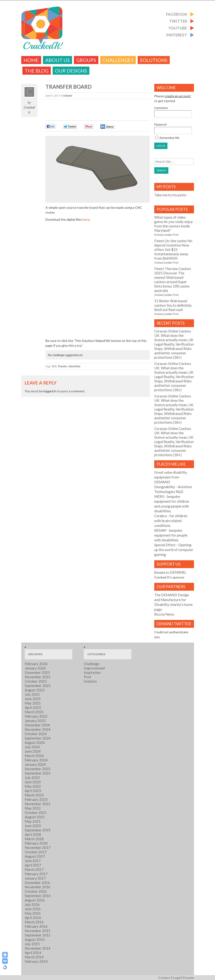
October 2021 (36, 813)
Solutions (154, 60)
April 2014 (33, 953)
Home (31, 60)
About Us (58, 60)
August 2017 (35, 856)
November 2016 (38, 887)
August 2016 (35, 900)
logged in (50, 391)
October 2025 (36, 681)
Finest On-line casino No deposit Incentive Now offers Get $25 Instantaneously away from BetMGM (173, 249)
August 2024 (35, 742)
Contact (164, 978)
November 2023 (38, 769)
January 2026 (35, 668)
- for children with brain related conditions (171, 521)
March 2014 (34, 957)
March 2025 (34, 712)
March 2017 (34, 869)
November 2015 (38, 931)
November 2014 (38, 948)
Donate (189, 978)
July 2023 (32, 778)
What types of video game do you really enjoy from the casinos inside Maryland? (174, 224)
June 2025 (33, 699)
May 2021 (33, 821)
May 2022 (33, 808)
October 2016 (36, 891)
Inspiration (92, 672)
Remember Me (167, 138)
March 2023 (34, 795)
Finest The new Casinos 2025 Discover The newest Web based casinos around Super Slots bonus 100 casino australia (173, 280)
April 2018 (33, 834)
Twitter (178, 21)
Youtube (178, 28)
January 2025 (35, 721)
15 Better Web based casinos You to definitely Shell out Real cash (173, 305)
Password (173, 128)
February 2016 (36, 926)
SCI (54, 366)
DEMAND (178, 572)
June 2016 (33, 909)
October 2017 (36, 852)
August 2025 (35, 690)
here (86, 219)
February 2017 (36, 874)
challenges (118, 60)
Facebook (177, 14)
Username (173, 112)
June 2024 (33, 751)
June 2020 (33, 826)
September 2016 (38, 896)
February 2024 (36, 760)
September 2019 (38, 830)
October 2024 (36, 734)
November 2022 (38, 804)
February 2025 (36, 716)
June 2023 (33, 782)
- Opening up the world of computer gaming (174, 550)
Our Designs (71, 71)
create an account (178, 96)
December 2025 (37, 672)
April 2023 (33, 791)
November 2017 (38, 848)
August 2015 (35, 939)
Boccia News (164, 614)
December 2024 (37, 725)
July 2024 (32, 747)
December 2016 (37, 883)
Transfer (62, 366)
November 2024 (38, 729)
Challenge (92, 664)
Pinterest (177, 35)
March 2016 (34, 922)
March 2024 (34, 756)
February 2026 (36, 664)
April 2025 (33, 707)
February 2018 (36, 843)
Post (176, 235)
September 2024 (38, 738)
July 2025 (32, 694)
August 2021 (35, 817)
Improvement (94, 668)
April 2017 (33, 865)
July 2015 (32, 944)
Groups (86, 60)
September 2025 (38, 686)
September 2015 (38, 935)
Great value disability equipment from (171, 477)
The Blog (37, 71)
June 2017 (33, 861)
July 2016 (32, 904)
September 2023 (38, 773)
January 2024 (35, 764)
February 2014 (36, 961)
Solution (68, 96)
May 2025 (33, 703)
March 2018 (34, 839)
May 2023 (33, 786)
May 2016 (33, 913)
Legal (177, 978)
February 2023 (36, 799)
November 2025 (38, 677)
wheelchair (74, 366)
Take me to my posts (170, 195)
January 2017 (35, 878)
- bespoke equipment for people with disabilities (171, 535)
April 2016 (33, 918)
